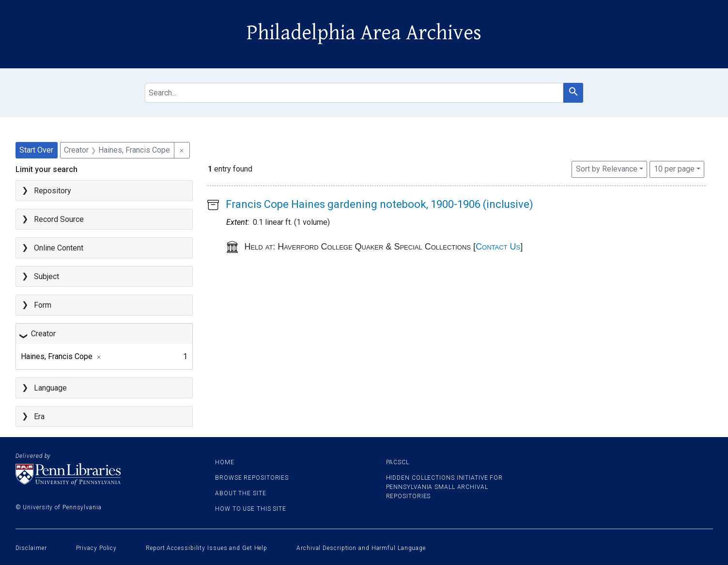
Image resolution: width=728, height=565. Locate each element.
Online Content (59, 248)
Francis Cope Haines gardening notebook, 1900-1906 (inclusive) (379, 204)
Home (225, 462)
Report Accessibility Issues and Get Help (207, 548)
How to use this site (251, 509)
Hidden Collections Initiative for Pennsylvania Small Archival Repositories (445, 487)
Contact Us (498, 247)
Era (39, 416)
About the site (241, 493)
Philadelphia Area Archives (364, 33)
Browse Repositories (252, 478)
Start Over (36, 150)
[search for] (354, 93)
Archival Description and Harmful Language (361, 548)
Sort (607, 169)
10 (674, 168)
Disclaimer (31, 548)
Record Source (59, 219)
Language (50, 388)
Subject (46, 276)
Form (43, 305)
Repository (53, 191)
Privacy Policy (97, 548)
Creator (43, 334)
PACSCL (398, 462)
